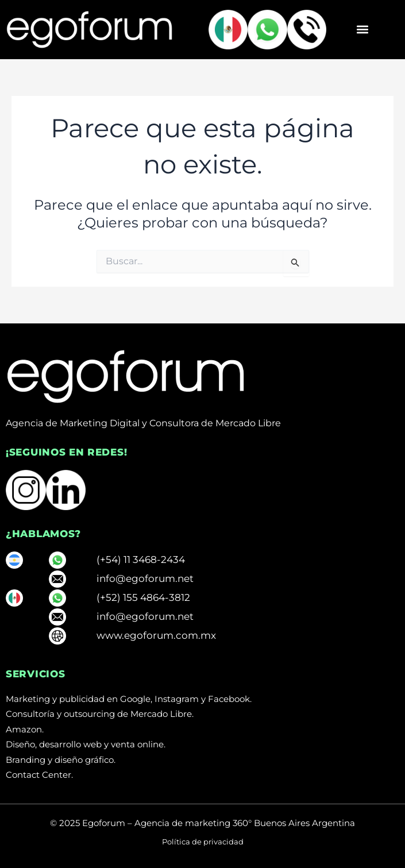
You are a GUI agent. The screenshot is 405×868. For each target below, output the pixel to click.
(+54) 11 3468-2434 (141, 560)
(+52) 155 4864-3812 (143, 597)
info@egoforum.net (145, 578)
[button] (362, 30)
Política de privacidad (203, 842)
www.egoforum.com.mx (156, 635)
